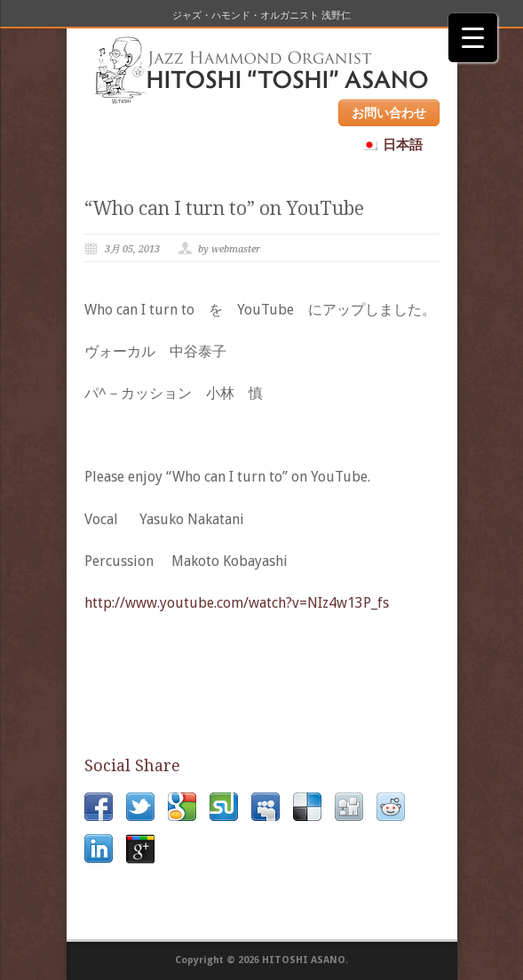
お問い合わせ (389, 113)
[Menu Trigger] (473, 38)
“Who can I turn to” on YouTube (224, 208)
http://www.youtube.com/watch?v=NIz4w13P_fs (237, 603)
